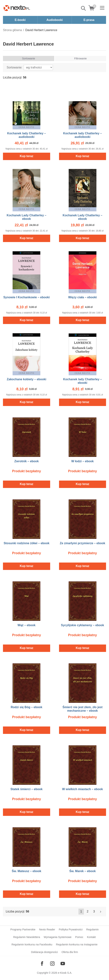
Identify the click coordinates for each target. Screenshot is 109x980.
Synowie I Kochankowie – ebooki (27, 297)
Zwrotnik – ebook (26, 461)
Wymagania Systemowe (58, 937)
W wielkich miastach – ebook (82, 789)
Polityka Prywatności (71, 929)
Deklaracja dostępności (45, 952)
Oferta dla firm (70, 952)
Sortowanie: (15, 67)
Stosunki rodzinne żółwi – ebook (27, 543)
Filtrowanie (81, 58)
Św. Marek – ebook (82, 871)
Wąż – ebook (27, 625)
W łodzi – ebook (82, 461)
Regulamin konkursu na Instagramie (77, 944)
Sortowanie (28, 58)
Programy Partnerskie (23, 929)
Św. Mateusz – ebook (27, 871)
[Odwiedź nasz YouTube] (63, 964)
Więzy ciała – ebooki (82, 297)
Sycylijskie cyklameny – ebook (82, 625)
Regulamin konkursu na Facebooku (32, 944)
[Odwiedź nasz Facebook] (42, 964)
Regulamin (92, 929)
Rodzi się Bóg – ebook (27, 707)
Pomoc (79, 937)
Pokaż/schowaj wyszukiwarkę (84, 8)
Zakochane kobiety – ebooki (27, 379)
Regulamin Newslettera (27, 937)
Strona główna (12, 30)
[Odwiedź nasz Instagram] (52, 964)
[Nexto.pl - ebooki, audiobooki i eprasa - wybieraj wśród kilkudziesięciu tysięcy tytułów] (17, 8)
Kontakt (91, 937)
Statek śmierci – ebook (27, 789)
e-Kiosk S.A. (65, 973)
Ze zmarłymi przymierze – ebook (82, 543)
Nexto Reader (47, 929)
